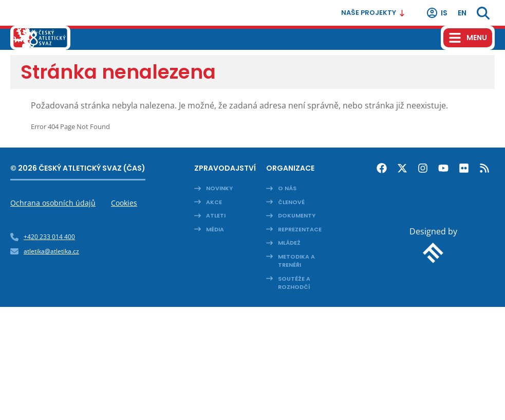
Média (215, 229)
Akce (214, 202)
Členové (291, 202)
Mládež (289, 243)
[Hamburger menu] (468, 38)
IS (437, 13)
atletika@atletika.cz (51, 251)
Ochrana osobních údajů (53, 203)
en (462, 13)
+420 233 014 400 (49, 237)
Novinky (219, 188)
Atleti (216, 215)
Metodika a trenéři (296, 261)
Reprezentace (300, 229)
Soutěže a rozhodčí (294, 283)
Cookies (124, 203)
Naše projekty (373, 13)
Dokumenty (297, 215)
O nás (287, 188)
